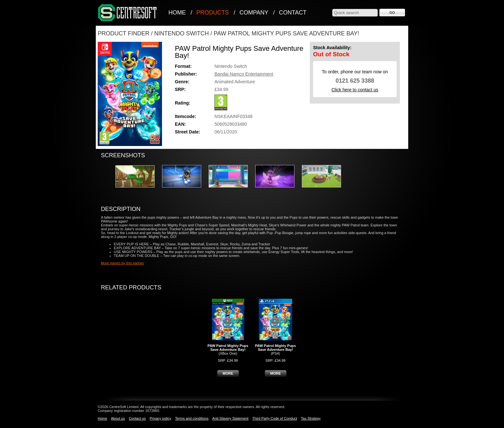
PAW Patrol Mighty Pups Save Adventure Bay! (287, 33)
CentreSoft (128, 13)
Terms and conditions (192, 418)
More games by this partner (122, 263)
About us (118, 418)
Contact (293, 13)
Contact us (137, 418)
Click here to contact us (355, 90)
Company (254, 13)
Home (177, 13)
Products (213, 13)
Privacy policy (160, 418)
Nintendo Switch (182, 33)
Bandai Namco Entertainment (244, 74)
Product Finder (124, 33)
